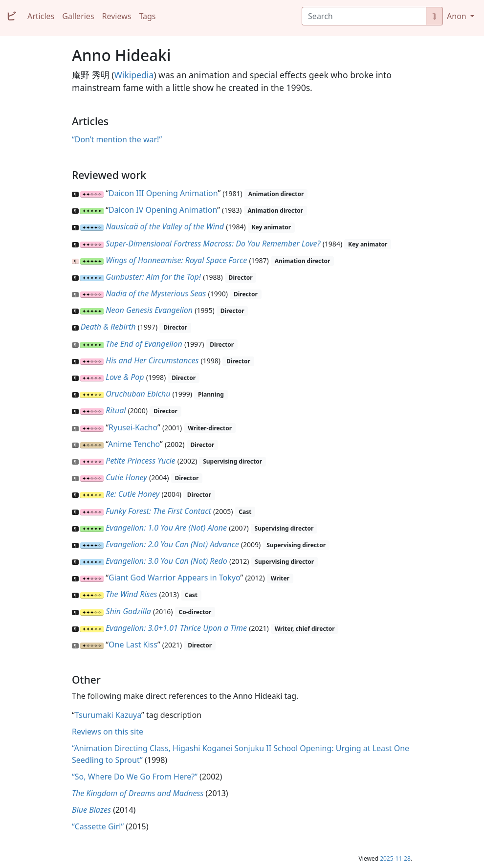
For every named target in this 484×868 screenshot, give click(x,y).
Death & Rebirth (108, 327)
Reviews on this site (108, 732)
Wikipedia (134, 75)
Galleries (78, 16)
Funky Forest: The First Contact (158, 511)
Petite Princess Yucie (140, 461)
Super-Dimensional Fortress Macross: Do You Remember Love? (213, 244)
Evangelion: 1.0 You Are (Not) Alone (166, 528)
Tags (147, 16)
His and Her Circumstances (152, 360)
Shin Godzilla (128, 611)
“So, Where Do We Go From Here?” (135, 777)
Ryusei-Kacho (133, 427)
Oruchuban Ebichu (138, 394)
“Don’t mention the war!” (117, 139)
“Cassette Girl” (98, 826)
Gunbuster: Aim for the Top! (153, 277)
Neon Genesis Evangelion (149, 310)
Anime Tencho (134, 444)
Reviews (117, 16)
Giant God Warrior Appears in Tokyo (174, 578)
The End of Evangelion (144, 344)
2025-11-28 (395, 858)
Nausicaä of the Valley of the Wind (165, 226)
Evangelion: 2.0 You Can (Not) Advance (172, 544)
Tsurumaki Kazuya (108, 715)
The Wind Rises (131, 594)
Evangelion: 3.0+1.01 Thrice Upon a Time (176, 628)
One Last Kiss (133, 645)
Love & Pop (125, 377)
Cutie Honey (126, 477)
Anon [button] (458, 16)
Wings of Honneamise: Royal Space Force (176, 260)
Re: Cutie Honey (132, 494)
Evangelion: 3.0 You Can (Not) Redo (166, 561)
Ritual (116, 410)
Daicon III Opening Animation (163, 193)
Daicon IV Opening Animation (163, 210)
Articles (41, 16)
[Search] (364, 16)
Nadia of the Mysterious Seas (156, 293)
